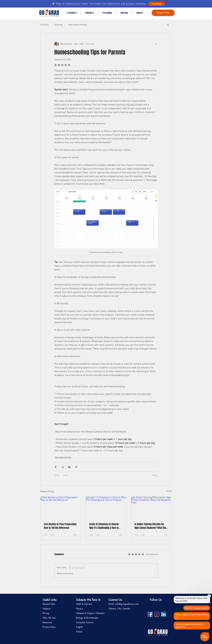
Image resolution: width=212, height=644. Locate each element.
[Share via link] (76, 467)
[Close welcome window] (209, 596)
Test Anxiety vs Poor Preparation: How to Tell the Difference (60, 526)
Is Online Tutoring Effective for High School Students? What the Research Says (150, 526)
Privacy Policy (49, 627)
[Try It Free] (157, 4)
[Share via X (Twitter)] (62, 467)
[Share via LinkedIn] (69, 467)
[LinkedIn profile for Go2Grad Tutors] (164, 614)
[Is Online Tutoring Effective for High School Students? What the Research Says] (151, 508)
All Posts (45, 25)
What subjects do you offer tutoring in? (192, 616)
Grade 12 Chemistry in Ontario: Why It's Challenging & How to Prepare (104, 526)
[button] (107, 13)
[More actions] (156, 44)
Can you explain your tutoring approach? (189, 625)
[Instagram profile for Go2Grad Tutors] (157, 614)
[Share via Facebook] (56, 467)
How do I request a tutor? (197, 608)
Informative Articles (78, 25)
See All (169, 491)
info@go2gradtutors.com (127, 604)
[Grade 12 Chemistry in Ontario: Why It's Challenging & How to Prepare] (106, 508)
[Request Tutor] (163, 13)
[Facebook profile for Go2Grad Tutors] (150, 614)
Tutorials (59, 25)
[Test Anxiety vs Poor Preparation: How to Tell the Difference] (61, 508)
